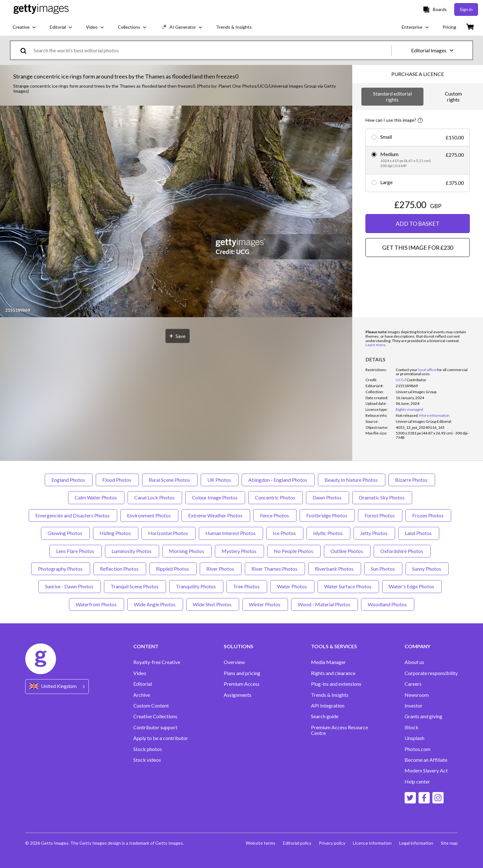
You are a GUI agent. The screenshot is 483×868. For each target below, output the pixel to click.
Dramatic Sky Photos (382, 497)
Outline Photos (347, 551)
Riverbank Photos (335, 569)
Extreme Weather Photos (216, 515)
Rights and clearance (333, 673)
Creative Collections (155, 716)
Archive (142, 695)
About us (414, 662)
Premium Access (242, 684)
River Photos (221, 569)
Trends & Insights (330, 695)
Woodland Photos (388, 604)
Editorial (143, 684)
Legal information (416, 843)
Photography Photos (61, 569)
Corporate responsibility (431, 673)
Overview (234, 662)
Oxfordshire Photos (402, 551)
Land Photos (419, 533)
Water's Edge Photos (412, 586)
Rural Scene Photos (170, 480)
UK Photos (220, 480)
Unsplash (414, 738)
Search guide (325, 716)
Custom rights (453, 96)
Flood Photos (117, 480)
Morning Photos (187, 551)
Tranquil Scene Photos (135, 586)
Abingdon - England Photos (278, 480)
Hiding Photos (116, 533)
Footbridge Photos (327, 515)
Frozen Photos (428, 515)
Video (140, 673)
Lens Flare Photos (76, 551)
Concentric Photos (276, 497)
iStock (411, 727)
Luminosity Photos (132, 551)
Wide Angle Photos (155, 604)
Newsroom (417, 695)
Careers (413, 684)
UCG (400, 380)
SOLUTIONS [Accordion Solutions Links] (239, 646)
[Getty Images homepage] (41, 9)
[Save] (178, 336)
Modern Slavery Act (426, 771)
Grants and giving (423, 716)
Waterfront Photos (97, 604)
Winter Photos (265, 604)
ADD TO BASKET (418, 224)
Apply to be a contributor (161, 738)
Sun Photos (383, 569)
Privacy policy (332, 843)
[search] (26, 50)
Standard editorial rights (392, 96)
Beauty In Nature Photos (352, 480)
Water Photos (292, 586)
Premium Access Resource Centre (339, 730)
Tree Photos (247, 586)
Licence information (372, 843)
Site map (449, 843)
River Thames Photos (275, 569)
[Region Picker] (57, 687)
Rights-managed (409, 409)
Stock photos (148, 749)
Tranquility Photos (196, 586)
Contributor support (155, 727)
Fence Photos (275, 515)
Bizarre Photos (412, 480)
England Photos (69, 480)
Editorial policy (297, 843)
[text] (211, 50)
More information (434, 415)
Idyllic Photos (328, 533)
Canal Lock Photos (155, 497)
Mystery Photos (239, 551)
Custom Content (151, 706)
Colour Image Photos (215, 497)
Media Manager (328, 662)
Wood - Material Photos (325, 604)
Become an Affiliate (426, 760)
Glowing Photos (65, 533)
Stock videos (147, 760)
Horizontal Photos (169, 533)
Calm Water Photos (96, 497)
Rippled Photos (173, 569)
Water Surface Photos (348, 586)
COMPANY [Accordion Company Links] (417, 646)
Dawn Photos (328, 497)
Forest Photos (380, 515)
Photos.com (417, 749)
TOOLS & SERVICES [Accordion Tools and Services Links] (334, 646)
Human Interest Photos (231, 533)
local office (427, 370)
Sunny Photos (427, 569)
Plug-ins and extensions (336, 684)
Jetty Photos (374, 533)
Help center (417, 782)
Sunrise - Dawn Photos (70, 586)
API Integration (328, 706)
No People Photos (294, 551)
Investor (414, 706)
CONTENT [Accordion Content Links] (146, 646)
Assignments (238, 695)
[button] (176, 212)
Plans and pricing (242, 673)
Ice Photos (285, 533)
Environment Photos (149, 515)
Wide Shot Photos (213, 604)
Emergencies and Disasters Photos (73, 515)
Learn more (375, 345)
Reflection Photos (120, 569)
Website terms (261, 843)
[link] (407, 415)
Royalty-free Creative (157, 662)
